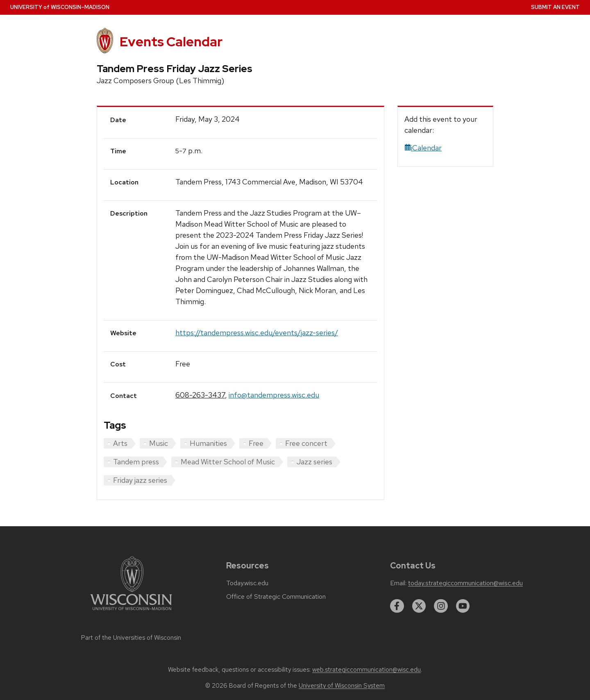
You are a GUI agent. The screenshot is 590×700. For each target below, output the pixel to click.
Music (159, 443)
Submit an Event (555, 7)
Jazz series (314, 462)
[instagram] (441, 606)
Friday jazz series (140, 480)
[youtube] (463, 606)
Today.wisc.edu (247, 583)
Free (256, 443)
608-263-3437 (200, 395)
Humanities (208, 443)
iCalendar (423, 148)
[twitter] (419, 606)
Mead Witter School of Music (228, 462)
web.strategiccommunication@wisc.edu (366, 670)
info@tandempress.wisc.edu (274, 395)
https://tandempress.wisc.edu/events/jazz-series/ (257, 333)
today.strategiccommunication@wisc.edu (465, 583)
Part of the (131, 638)
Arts (120, 443)
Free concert (306, 443)
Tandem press (136, 462)
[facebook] (397, 606)
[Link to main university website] (131, 612)
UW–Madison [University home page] (60, 7)
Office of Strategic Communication (276, 597)
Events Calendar (171, 42)
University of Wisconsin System (342, 686)
